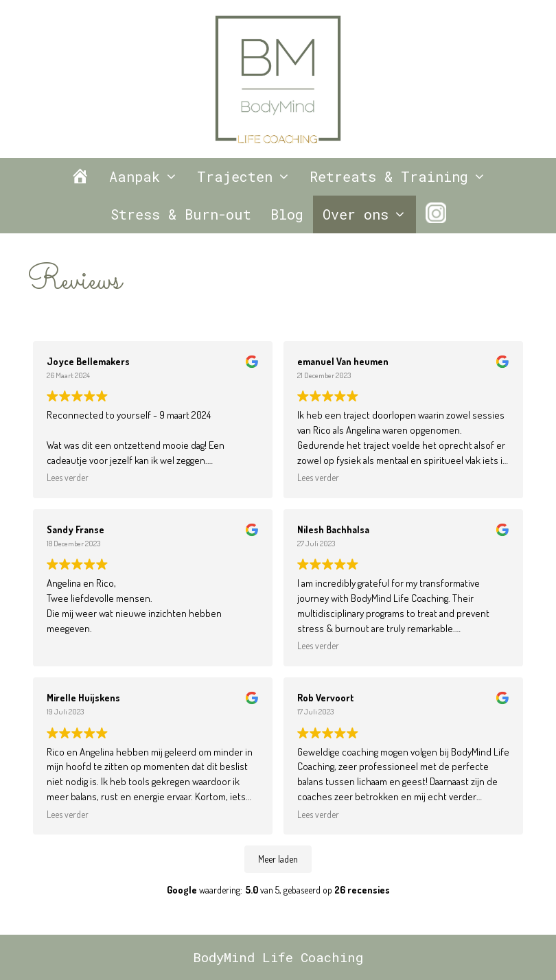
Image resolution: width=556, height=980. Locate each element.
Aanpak (148, 177)
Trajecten (248, 177)
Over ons (369, 214)
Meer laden (278, 859)
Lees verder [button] (68, 477)
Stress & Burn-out (181, 214)
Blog (287, 214)
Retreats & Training (403, 177)
